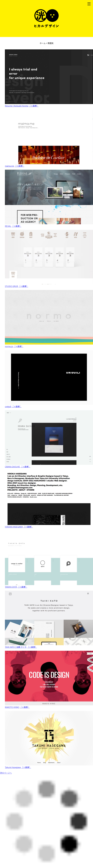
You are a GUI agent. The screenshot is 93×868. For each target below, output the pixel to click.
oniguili (8, 406)
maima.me (9, 166)
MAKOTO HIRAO (12, 707)
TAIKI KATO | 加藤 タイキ (16, 647)
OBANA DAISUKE (12, 467)
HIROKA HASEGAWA (14, 527)
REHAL (8, 226)
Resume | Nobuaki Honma (17, 106)
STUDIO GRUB (11, 286)
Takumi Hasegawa (13, 767)
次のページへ (6, 773)
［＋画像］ (34, 106)
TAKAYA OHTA (11, 587)
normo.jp (9, 346)
